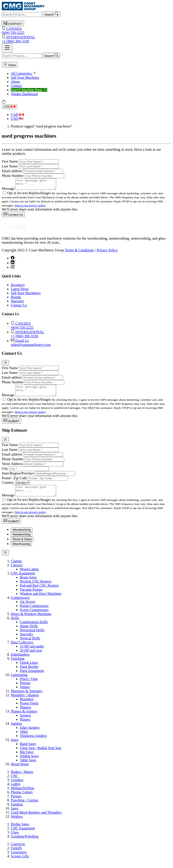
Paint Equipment (32, 677)
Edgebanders (20, 661)
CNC (15, 782)
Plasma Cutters (22, 798)
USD (17, 119)
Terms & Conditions (79, 252)
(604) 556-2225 (86, 30)
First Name (10, 161)
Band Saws (28, 750)
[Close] (5, 365)
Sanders (17, 730)
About (15, 82)
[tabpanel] (86, 669)
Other (24, 738)
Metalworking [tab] (22, 540)
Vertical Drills (30, 644)
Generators (19, 858)
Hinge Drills (29, 632)
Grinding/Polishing (25, 842)
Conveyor (18, 850)
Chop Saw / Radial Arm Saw (41, 754)
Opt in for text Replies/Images (30, 195)
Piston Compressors (34, 612)
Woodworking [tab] (22, 536)
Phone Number (13, 176)
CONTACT (13, 23)
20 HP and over (31, 656)
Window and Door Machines (41, 600)
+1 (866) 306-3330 (86, 39)
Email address (12, 171)
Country (8, 487)
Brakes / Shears (22, 778)
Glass (15, 838)
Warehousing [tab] (21, 550)
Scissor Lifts (20, 862)
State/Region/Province (18, 477)
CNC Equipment (23, 579)
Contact (16, 86)
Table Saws (28, 766)
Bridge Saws (20, 830)
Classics (17, 571)
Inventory (18, 287)
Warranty (17, 303)
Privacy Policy (107, 252)
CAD (9, 107)
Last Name (10, 166)
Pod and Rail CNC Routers (39, 591)
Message (8, 191)
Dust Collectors (22, 648)
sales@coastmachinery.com (91, 344)
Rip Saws (27, 758)
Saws (15, 746)
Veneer (25, 693)
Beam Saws (28, 583)
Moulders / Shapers (25, 701)
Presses (25, 689)
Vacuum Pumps (31, 596)
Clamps (16, 567)
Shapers (26, 713)
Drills (15, 624)
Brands (16, 299)
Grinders (17, 786)
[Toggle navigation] (7, 48)
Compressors (20, 604)
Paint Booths (29, 673)
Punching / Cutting (24, 806)
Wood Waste (20, 770)
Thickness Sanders (33, 742)
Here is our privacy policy (30, 207)
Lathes (16, 790)
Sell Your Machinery (26, 295)
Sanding (17, 810)
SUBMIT (11, 425)
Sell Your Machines (25, 78)
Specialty (27, 640)
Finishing (18, 665)
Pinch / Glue (29, 685)
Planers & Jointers (24, 717)
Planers (25, 726)
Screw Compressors (34, 616)
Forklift (16, 854)
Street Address (12, 468)
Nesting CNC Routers (36, 587)
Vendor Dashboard (24, 94)
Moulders (27, 705)
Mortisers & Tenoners (27, 697)
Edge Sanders (30, 734)
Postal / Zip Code (14, 482)
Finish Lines (29, 669)
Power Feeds (29, 709)
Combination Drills (34, 628)
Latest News (20, 291)
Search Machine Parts (29, 90)
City (5, 473)
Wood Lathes (29, 575)
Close (10, 65)
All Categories (24, 73)
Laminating (19, 681)
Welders (17, 823)
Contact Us (13, 216)
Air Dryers (28, 608)
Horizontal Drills (32, 636)
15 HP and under (32, 652)
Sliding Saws (29, 762)
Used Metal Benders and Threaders (36, 818)
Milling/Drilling (22, 794)
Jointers (25, 721)
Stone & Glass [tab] (22, 545)
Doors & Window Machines (31, 620)
